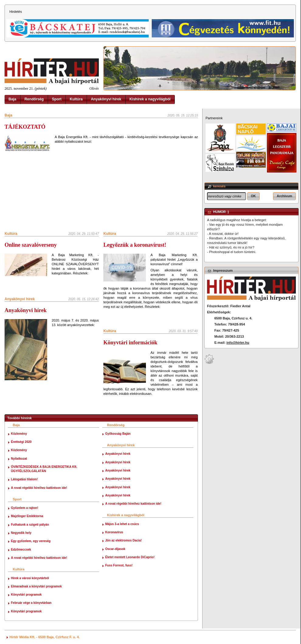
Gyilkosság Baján (118, 434)
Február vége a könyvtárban (31, 603)
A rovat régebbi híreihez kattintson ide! (39, 488)
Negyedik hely (21, 533)
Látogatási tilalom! (24, 479)
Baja (12, 99)
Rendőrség (34, 99)
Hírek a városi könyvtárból (30, 578)
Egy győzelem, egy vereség (31, 541)
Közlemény (19, 434)
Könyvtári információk (130, 343)
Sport (57, 99)
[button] (253, 196)
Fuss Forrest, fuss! (119, 565)
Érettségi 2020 (21, 442)
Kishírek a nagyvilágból (150, 99)
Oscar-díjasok (115, 549)
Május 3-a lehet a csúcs (122, 524)
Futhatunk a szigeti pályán (30, 525)
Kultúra (76, 99)
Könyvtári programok (26, 595)
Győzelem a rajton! (24, 508)
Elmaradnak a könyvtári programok (36, 586)
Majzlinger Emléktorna (27, 516)
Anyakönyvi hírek (106, 99)
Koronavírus (114, 532)
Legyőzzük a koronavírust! (135, 245)
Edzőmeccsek (21, 550)
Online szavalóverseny (31, 245)
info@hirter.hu (238, 343)
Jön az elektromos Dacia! (123, 540)
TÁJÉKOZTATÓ (25, 127)
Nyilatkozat (19, 459)
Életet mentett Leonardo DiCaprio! (130, 557)
